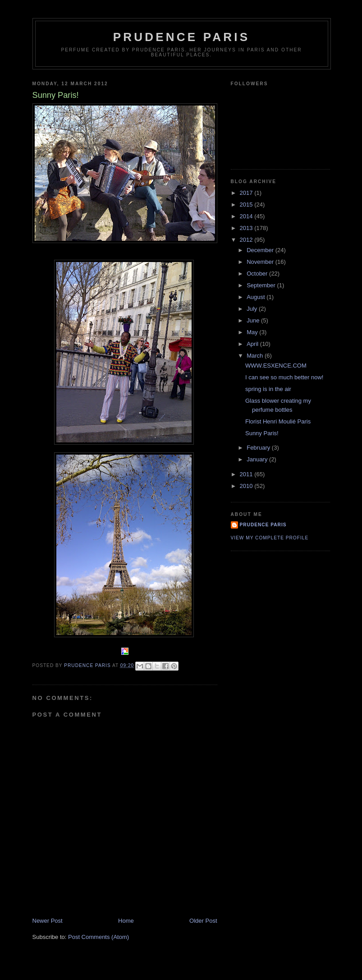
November (261, 262)
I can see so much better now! (284, 377)
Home (126, 921)
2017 (247, 193)
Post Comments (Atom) (99, 937)
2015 (247, 205)
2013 (247, 228)
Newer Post (48, 921)
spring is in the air (268, 389)
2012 (247, 240)
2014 (247, 216)
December (261, 250)
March (256, 356)
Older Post (203, 921)
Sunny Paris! (262, 433)
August (257, 297)
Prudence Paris (181, 37)
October (258, 274)
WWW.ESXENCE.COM (276, 366)
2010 (247, 486)
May (253, 332)
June (254, 320)
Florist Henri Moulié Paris (278, 421)
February (259, 448)
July (253, 309)
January (258, 459)
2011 (247, 474)
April (253, 344)
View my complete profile (270, 538)
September (262, 285)
